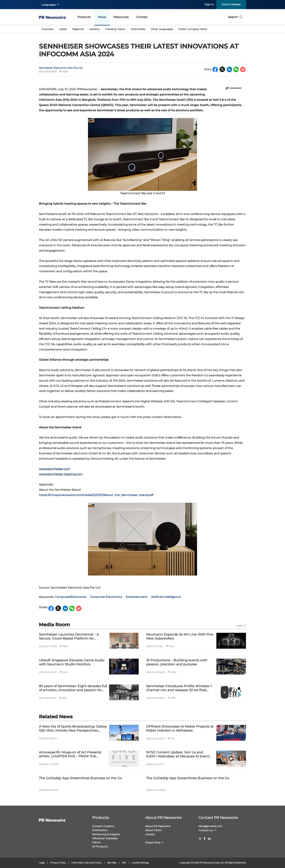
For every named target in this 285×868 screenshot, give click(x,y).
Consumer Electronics (106, 597)
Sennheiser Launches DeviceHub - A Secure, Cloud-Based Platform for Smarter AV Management (69, 637)
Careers (150, 834)
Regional (78, 29)
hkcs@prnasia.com (210, 826)
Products (84, 17)
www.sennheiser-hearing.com (61, 474)
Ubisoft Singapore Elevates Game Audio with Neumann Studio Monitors (72, 662)
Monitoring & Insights (106, 834)
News (102, 17)
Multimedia (138, 29)
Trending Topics (115, 29)
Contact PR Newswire (218, 818)
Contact (142, 17)
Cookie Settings (140, 863)
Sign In (209, 4)
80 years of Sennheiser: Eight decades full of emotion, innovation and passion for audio (73, 688)
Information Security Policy (86, 863)
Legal (42, 863)
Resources (121, 17)
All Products (100, 847)
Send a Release (231, 4)
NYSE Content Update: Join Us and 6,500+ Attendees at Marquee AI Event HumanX (178, 754)
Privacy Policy (58, 863)
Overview (48, 29)
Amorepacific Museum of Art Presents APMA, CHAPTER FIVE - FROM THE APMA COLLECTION (70, 754)
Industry (94, 29)
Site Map (112, 863)
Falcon (96, 842)
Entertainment (137, 597)
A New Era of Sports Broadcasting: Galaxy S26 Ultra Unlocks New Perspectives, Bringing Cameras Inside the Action (73, 729)
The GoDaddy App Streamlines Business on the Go (80, 778)
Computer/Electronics (71, 597)
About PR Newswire (163, 818)
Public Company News (193, 29)
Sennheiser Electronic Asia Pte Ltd (61, 68)
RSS (124, 863)
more (241, 625)
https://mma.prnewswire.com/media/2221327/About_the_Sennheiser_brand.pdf (96, 495)
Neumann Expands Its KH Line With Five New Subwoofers (180, 637)
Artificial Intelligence (166, 597)
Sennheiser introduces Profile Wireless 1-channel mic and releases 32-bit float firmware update (179, 688)
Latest (63, 29)
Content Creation (103, 826)
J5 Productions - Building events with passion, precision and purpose (177, 662)
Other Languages (162, 29)
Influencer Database (105, 838)
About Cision (153, 830)
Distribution (100, 830)
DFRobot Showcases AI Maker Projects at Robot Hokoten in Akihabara (180, 729)
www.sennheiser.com (55, 469)
